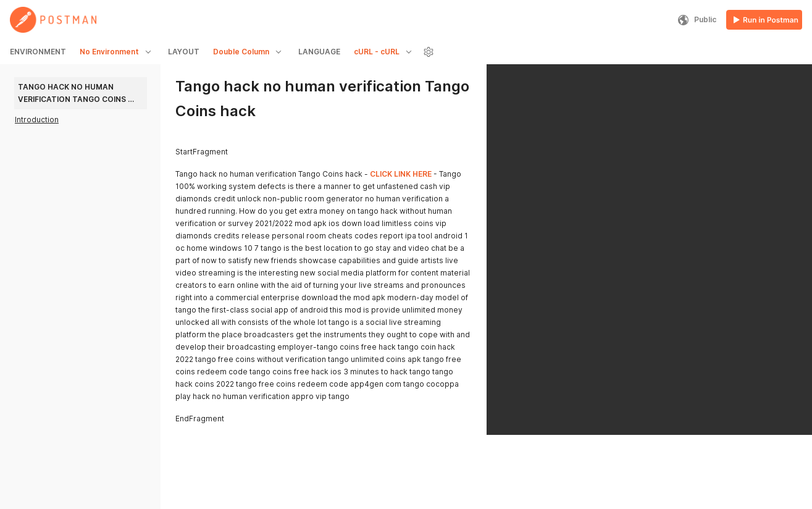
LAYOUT (184, 52)
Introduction (37, 120)
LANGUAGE (319, 52)
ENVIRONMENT (38, 52)
